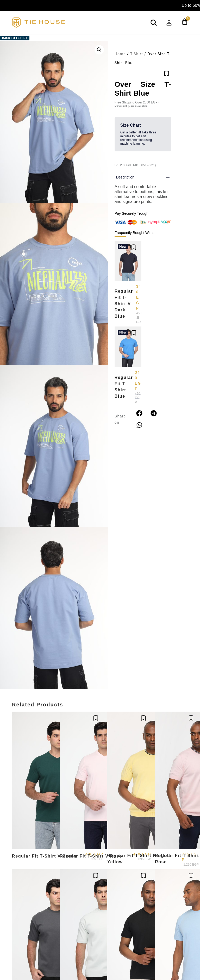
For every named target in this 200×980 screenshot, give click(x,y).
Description (125, 177)
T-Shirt (137, 54)
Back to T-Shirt (15, 38)
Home (120, 54)
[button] (99, 50)
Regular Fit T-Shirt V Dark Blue (124, 304)
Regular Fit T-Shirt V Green (44, 856)
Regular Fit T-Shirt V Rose (91, 856)
